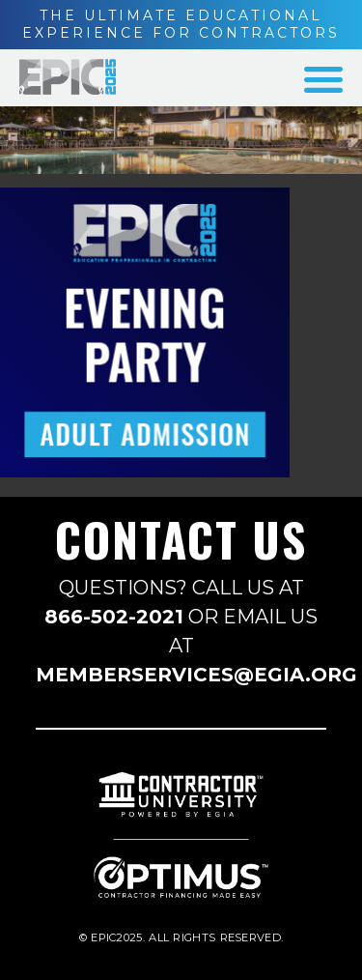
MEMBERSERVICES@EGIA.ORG (196, 675)
